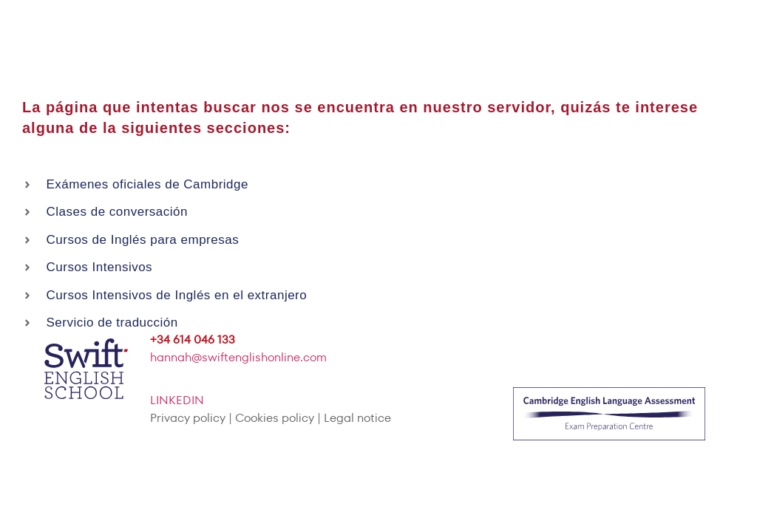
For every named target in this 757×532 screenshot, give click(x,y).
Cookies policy (275, 418)
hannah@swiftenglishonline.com (238, 357)
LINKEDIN (177, 400)
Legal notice (357, 418)
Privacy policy (188, 418)
